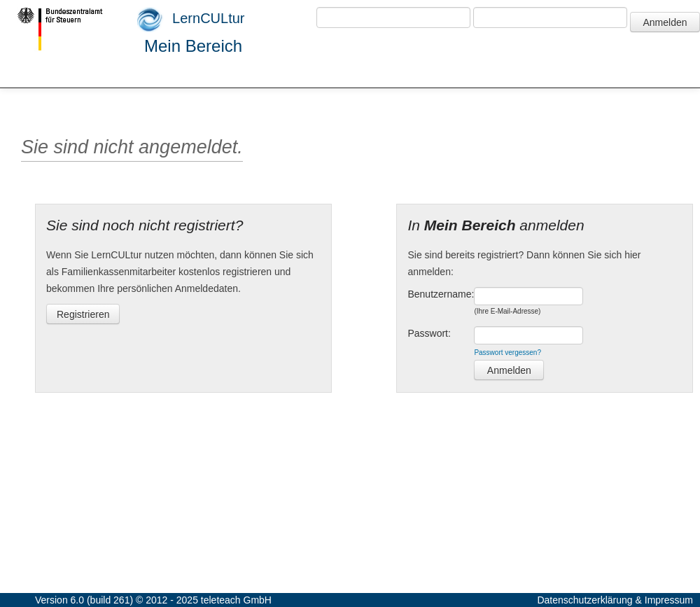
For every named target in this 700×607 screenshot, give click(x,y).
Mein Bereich (193, 46)
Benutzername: (441, 294)
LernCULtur (191, 20)
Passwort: (429, 333)
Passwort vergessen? (507, 353)
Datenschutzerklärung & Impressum (615, 600)
